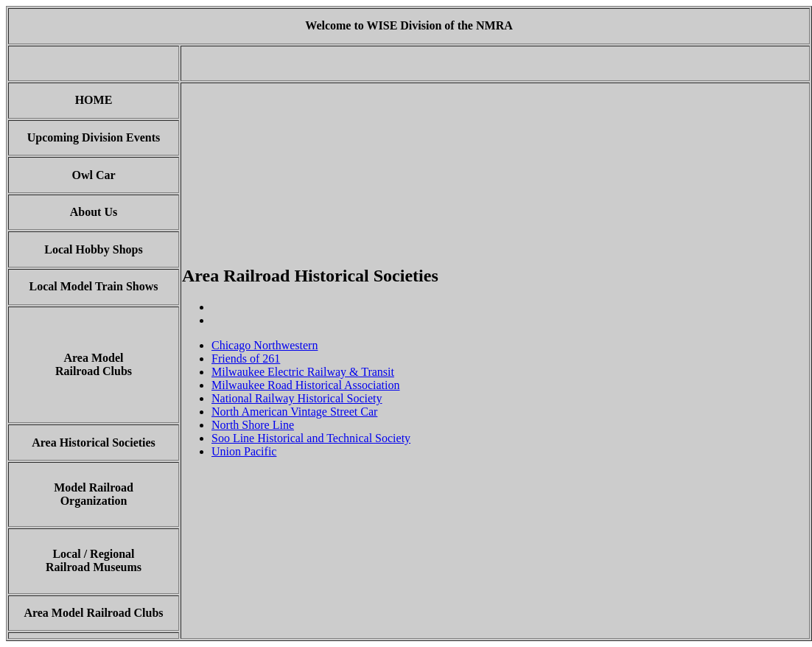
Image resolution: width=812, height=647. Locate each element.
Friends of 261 (246, 359)
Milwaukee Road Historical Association (306, 385)
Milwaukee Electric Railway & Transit (303, 372)
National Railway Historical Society (297, 398)
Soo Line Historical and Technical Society (311, 438)
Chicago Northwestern (265, 345)
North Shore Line (253, 425)
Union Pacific (244, 451)
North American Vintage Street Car (294, 412)
